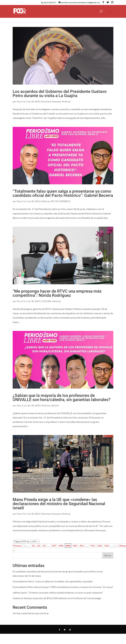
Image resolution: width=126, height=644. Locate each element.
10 (33, 546)
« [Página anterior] (25, 546)
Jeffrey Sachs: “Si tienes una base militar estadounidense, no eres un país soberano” (58, 593)
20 (39, 546)
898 (61, 546)
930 (106, 546)
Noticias (66, 101)
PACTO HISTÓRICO (61, 201)
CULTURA (47, 301)
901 (82, 546)
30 (44, 546)
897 (54, 546)
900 (75, 546)
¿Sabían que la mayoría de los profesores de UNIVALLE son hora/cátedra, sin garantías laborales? (62, 398)
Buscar (108, 555)
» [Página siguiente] (116, 546)
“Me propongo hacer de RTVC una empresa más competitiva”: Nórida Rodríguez (57, 293)
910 (93, 546)
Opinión (55, 405)
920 (100, 546)
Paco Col (21, 101)
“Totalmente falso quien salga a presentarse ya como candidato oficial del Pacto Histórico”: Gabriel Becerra (63, 193)
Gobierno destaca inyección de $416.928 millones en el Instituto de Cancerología (57, 598)
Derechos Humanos (51, 101)
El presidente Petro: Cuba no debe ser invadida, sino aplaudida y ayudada (53, 581)
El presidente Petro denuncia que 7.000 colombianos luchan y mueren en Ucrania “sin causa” (63, 587)
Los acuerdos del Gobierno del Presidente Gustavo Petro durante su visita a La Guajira (60, 94)
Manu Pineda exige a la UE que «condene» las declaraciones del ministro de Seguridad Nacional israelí (59, 504)
